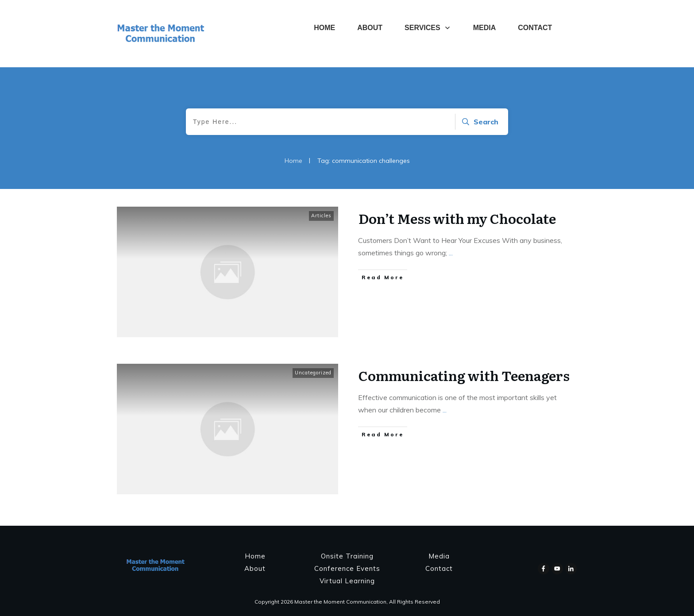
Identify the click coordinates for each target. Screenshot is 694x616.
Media (439, 556)
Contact (439, 568)
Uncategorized (313, 373)
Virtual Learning (347, 581)
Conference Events (347, 568)
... (451, 253)
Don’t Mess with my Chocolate (457, 218)
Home (255, 556)
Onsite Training (347, 556)
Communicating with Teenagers (464, 375)
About (255, 568)
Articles (321, 216)
